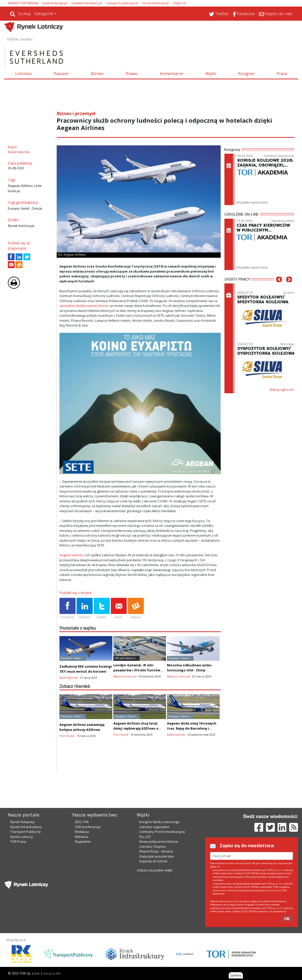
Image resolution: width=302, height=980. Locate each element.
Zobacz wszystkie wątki (155, 870)
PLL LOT (145, 837)
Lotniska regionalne (154, 827)
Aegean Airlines (71, 555)
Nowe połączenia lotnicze (159, 841)
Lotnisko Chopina (153, 846)
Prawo (132, 74)
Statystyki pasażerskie (157, 856)
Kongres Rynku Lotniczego (159, 822)
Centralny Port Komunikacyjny (162, 832)
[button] (279, 287)
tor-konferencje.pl (156, 3)
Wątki (211, 74)
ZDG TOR (82, 822)
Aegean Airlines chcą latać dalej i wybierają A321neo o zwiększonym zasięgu (136, 728)
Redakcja (82, 832)
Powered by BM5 (52, 974)
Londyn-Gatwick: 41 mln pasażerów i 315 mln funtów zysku (137, 670)
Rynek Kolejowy (22, 822)
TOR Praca (18, 841)
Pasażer (61, 74)
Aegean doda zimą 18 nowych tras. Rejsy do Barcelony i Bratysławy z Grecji (192, 728)
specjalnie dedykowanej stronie (84, 306)
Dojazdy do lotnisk (153, 861)
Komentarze (172, 74)
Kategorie (44, 14)
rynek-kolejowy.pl (55, 3)
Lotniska (23, 74)
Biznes (97, 74)
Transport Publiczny (26, 832)
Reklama (81, 837)
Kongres (246, 74)
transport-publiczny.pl (122, 3)
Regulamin (83, 841)
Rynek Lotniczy (22, 837)
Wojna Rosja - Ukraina (156, 851)
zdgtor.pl (180, 3)
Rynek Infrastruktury (26, 827)
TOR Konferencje (88, 827)
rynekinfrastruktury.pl (87, 3)
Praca (282, 74)
